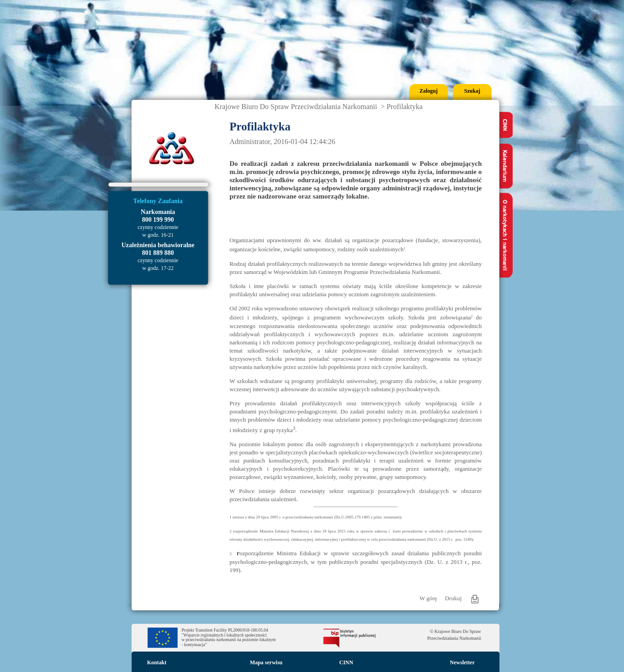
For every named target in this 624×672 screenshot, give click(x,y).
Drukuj (453, 598)
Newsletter (462, 662)
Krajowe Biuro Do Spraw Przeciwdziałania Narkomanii (296, 107)
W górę (428, 598)
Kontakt (157, 662)
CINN (347, 662)
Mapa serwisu (266, 662)
